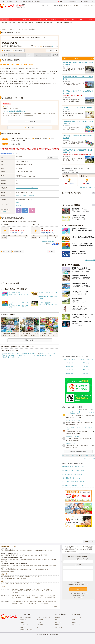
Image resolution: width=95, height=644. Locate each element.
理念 (56, 620)
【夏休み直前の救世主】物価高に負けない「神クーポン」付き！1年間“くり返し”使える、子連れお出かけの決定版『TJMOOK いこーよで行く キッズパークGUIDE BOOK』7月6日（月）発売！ (34, 591)
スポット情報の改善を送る (8, 154)
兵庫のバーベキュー (21, 551)
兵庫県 (82, 455)
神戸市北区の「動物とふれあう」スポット (74, 470)
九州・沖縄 (67, 23)
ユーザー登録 (5, 584)
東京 (17, 23)
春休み (66, 6)
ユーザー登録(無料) (84, 1)
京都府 (72, 455)
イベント (13, 19)
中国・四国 (59, 23)
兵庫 (54, 23)
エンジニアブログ (59, 627)
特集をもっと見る (90, 260)
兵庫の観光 (50, 551)
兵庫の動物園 (12, 551)
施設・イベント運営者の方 (26, 617)
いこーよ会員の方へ (78, 597)
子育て (82, 19)
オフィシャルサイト (53, 157)
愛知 (33, 23)
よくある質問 (40, 620)
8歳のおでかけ (70, 373)
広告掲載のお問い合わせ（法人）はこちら (78, 584)
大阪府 (77, 455)
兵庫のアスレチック (38, 559)
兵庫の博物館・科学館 (36, 565)
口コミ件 (55, 46)
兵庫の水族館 (53, 565)
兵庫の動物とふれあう (25, 555)
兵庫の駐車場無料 (28, 559)
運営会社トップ (59, 617)
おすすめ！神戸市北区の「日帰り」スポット (74, 467)
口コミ (30, 55)
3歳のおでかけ (87, 363)
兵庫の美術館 (45, 565)
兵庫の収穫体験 (35, 555)
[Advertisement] (30, 92)
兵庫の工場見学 (5, 555)
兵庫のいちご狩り (45, 570)
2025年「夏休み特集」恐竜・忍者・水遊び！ (12, 577)
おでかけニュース (69, 19)
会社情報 (74, 622)
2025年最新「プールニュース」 (33, 577)
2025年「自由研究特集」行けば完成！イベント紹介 (14, 578)
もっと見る (55, 606)
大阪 (48, 23)
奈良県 (87, 455)
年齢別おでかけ (54, 19)
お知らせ (38, 55)
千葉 (23, 23)
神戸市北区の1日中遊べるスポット (72, 478)
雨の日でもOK (72, 6)
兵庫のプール (43, 551)
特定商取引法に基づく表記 (26, 630)
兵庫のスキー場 (15, 570)
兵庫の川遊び (5, 561)
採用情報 (57, 625)
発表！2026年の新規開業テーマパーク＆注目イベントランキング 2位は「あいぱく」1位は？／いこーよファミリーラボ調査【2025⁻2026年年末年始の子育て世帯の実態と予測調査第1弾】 (33, 597)
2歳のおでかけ (70, 363)
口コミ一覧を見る (30, 121)
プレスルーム (40, 622)
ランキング (41, 19)
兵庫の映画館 (26, 565)
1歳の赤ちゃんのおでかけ (87, 359)
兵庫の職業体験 (44, 555)
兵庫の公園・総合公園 (50, 559)
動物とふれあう (80, 6)
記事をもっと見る (30, 340)
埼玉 (26, 23)
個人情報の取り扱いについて (78, 582)
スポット (4, 19)
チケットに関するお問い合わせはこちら (78, 593)
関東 (14, 23)
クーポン (21, 55)
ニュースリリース (24, 625)
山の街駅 (24, 196)
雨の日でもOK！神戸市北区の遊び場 (72, 474)
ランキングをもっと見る (88, 459)
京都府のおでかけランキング (47, 353)
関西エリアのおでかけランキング (11, 353)
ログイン (92, 1)
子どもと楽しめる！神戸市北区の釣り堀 (73, 482)
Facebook (22, 627)
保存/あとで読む (73, 1)
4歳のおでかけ (70, 366)
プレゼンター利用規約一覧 (43, 617)
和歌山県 (92, 455)
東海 (30, 23)
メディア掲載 (40, 625)
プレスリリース (76, 625)
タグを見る (18, 205)
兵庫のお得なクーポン (7, 559)
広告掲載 (22, 622)
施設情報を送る (18, 50)
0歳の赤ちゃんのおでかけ (70, 359)
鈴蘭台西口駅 (31, 196)
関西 (45, 23)
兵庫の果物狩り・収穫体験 (8, 571)
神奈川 (20, 23)
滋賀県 (67, 455)
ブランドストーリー (77, 617)
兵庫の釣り (30, 551)
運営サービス (58, 622)
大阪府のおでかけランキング (10, 355)
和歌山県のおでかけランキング (11, 357)
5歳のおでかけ (87, 366)
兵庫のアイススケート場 (25, 570)
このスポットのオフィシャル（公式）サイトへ (27, 188)
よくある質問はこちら (78, 595)
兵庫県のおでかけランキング (27, 355)
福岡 (71, 23)
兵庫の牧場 (36, 551)
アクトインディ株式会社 (73, 614)
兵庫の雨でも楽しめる (7, 565)
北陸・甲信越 (39, 23)
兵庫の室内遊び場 (17, 565)
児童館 (17, 203)
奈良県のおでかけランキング (45, 355)
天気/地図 (55, 55)
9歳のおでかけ (87, 373)
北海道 (9, 23)
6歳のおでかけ (70, 370)
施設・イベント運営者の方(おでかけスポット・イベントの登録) (25, 584)
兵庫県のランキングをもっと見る (78, 451)
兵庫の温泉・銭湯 (6, 570)
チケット (13, 55)
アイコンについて (5, 211)
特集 (91, 19)
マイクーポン (62, 1)
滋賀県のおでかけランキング (30, 353)
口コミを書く (6, 50)
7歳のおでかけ (87, 370)
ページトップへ (89, 542)
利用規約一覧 (23, 620)
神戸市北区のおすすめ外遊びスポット (73, 486)
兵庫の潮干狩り (36, 570)
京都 (51, 23)
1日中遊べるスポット (90, 6)
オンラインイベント (27, 19)
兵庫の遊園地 (5, 551)
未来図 (74, 620)
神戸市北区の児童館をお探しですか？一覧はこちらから (29, 38)
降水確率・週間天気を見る (49, 241)
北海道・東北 (4, 23)
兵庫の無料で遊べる (18, 559)
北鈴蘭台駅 (18, 196)
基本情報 (4, 55)
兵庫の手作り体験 (14, 555)
